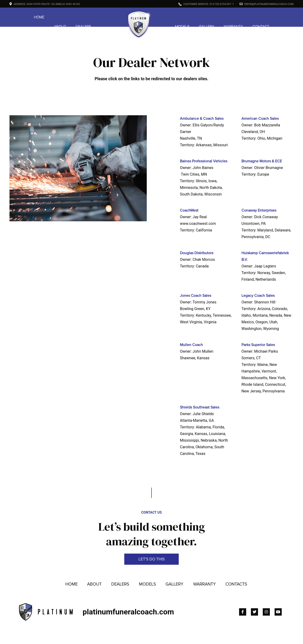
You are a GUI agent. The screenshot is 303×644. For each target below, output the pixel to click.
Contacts (236, 572)
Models (182, 17)
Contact (261, 17)
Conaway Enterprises (259, 210)
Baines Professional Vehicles (204, 161)
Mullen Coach (191, 345)
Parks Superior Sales (258, 345)
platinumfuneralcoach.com (128, 600)
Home (39, 17)
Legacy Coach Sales (258, 296)
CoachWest (189, 210)
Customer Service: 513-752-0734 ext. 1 (206, 4)
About (60, 17)
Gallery (207, 17)
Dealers (83, 17)
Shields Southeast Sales (200, 407)
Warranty (233, 17)
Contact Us (152, 500)
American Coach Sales (260, 119)
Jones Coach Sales (196, 296)
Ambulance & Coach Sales (202, 119)
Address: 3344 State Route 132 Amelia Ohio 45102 (45, 4)
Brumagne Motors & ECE (262, 161)
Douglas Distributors (197, 253)
